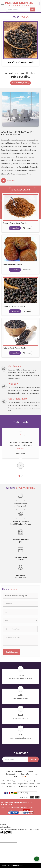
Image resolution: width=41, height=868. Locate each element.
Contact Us (25, 774)
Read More (21, 448)
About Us (19, 772)
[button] (20, 698)
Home (8, 772)
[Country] (20, 621)
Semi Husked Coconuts (12, 265)
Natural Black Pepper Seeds (14, 348)
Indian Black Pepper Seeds (14, 306)
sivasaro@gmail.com (21, 718)
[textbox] (19, 10)
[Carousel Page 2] (22, 476)
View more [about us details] (11, 180)
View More (27, 228)
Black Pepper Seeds (14, 781)
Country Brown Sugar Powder (15, 223)
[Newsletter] (15, 759)
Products (31, 772)
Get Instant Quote (21, 83)
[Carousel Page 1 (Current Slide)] (19, 476)
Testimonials (11, 774)
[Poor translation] (8, 832)
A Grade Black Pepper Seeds (20, 62)
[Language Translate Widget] (27, 793)
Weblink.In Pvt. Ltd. (26, 807)
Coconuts (8, 786)
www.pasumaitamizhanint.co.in (21, 738)
